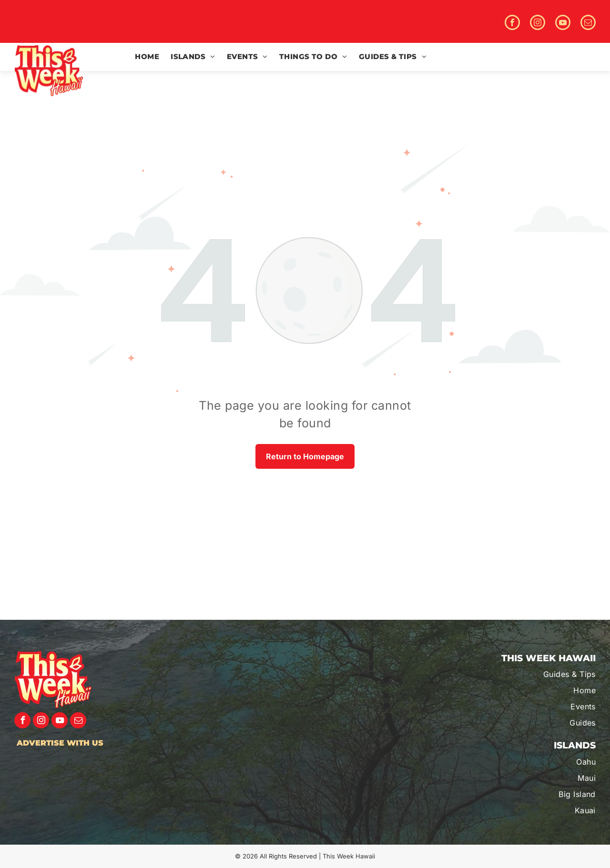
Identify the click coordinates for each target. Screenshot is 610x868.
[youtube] (563, 24)
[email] (588, 24)
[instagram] (538, 24)
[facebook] (512, 24)
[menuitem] (147, 57)
